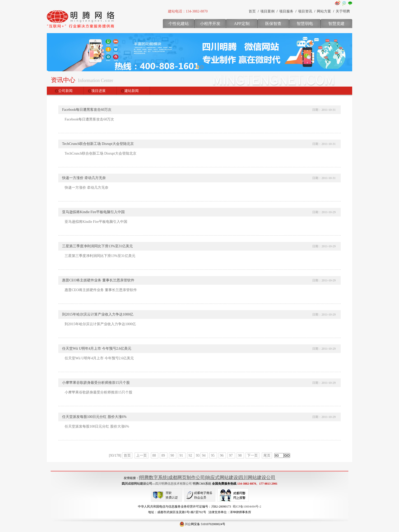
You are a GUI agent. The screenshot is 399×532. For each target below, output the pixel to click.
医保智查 (273, 24)
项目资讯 (305, 11)
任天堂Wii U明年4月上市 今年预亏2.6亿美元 (97, 349)
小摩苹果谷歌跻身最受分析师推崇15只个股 (96, 383)
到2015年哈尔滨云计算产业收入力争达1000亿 (98, 314)
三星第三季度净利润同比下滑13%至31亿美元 (97, 246)
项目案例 (267, 11)
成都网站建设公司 (140, 484)
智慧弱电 (305, 24)
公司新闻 (65, 91)
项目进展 (98, 91)
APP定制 (242, 24)
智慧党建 (336, 24)
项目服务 (286, 11)
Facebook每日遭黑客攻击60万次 (87, 110)
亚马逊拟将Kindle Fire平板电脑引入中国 (93, 212)
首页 (252, 11)
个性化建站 (179, 24)
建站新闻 (132, 91)
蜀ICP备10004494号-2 (247, 507)
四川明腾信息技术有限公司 (174, 484)
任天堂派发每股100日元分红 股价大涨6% (94, 417)
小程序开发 (210, 24)
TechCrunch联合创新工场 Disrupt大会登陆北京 (98, 144)
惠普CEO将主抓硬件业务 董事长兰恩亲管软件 (98, 280)
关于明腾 (343, 11)
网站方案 (324, 11)
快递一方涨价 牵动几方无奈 (84, 178)
